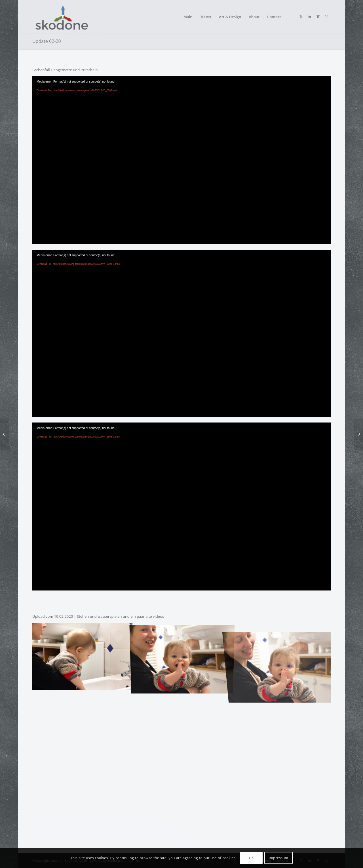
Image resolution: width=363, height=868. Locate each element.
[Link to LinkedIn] (309, 16)
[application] (181, 160)
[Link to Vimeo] (318, 16)
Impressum (279, 858)
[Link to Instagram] (326, 16)
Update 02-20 (47, 41)
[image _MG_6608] (182, 656)
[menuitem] (188, 17)
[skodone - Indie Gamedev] (68, 17)
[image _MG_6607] (82, 656)
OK (251, 858)
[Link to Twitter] (301, 16)
